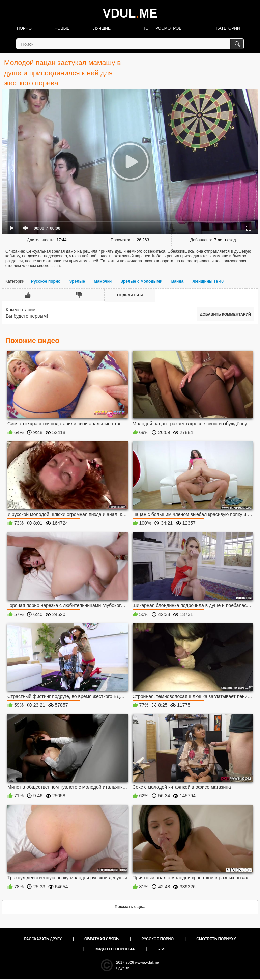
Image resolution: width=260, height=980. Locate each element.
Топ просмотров (162, 28)
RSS (162, 949)
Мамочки (103, 281)
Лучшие (102, 28)
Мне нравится (28, 295)
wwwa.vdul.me (147, 962)
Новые (62, 28)
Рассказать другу (43, 939)
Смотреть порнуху (216, 939)
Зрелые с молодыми (141, 281)
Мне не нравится (79, 295)
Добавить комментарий (225, 314)
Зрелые (77, 281)
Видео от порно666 (115, 949)
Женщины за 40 (208, 281)
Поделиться (130, 295)
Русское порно (46, 281)
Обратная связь (102, 939)
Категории (228, 28)
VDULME (130, 13)
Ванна (178, 281)
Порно (24, 28)
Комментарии (21, 310)
